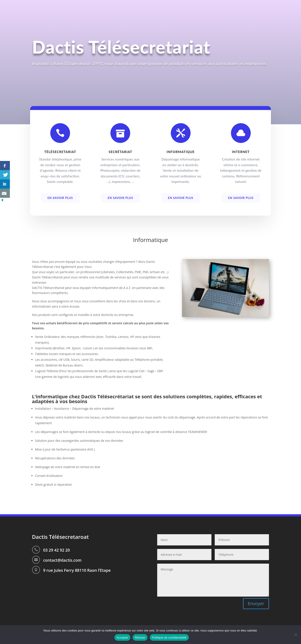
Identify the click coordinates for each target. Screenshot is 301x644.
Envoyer (256, 603)
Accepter (122, 638)
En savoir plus (60, 200)
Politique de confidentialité (169, 638)
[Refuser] (296, 635)
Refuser (140, 638)
